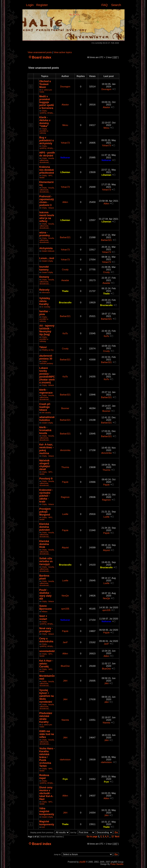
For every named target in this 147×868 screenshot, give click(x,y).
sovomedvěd (47, 651)
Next (117, 837)
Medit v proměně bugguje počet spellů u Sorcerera (47, 102)
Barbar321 (65, 237)
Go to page (92, 837)
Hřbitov (44, 612)
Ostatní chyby (47, 261)
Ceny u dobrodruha (46, 640)
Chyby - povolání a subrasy (44, 131)
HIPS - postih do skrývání (47, 154)
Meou (65, 125)
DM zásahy (46, 413)
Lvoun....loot (47, 258)
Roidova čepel (44, 777)
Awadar (65, 280)
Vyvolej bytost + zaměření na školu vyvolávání (46, 696)
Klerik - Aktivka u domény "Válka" (45, 122)
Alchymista (46, 248)
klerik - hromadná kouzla (45, 430)
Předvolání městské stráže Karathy (46, 718)
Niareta (65, 720)
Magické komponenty (47, 823)
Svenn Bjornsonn (46, 607)
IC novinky (46, 307)
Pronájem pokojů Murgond (45, 512)
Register (42, 5)
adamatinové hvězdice (47, 419)
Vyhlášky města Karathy (45, 301)
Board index (42, 57)
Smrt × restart (43, 618)
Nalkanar (65, 157)
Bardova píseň (44, 577)
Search (116, 5)
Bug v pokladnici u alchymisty (47, 140)
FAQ (105, 5)
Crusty (65, 269)
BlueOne (65, 666)
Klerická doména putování (44, 527)
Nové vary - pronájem (46, 630)
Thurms (65, 467)
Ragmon (65, 497)
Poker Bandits (117, 864)
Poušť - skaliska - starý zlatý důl (45, 594)
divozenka (65, 450)
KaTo (65, 333)
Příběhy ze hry (47, 350)
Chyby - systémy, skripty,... (47, 112)
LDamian (65, 172)
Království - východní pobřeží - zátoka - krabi (46, 496)
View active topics (63, 52)
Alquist (65, 547)
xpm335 (65, 609)
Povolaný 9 (46, 479)
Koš (43, 827)
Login (30, 5)
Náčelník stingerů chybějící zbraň (45, 465)
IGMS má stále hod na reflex (47, 734)
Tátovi (43, 347)
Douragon (65, 87)
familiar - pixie (44, 313)
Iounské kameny (44, 268)
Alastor (65, 105)
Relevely (44, 290)
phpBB (82, 862)
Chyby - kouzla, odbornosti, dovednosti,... (47, 160)
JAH (65, 681)
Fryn (65, 779)
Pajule (65, 482)
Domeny (44, 277)
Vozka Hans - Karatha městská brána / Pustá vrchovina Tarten (47, 757)
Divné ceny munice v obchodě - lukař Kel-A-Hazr (46, 793)
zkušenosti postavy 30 (46, 357)
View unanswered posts (40, 52)
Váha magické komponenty (47, 811)
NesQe (65, 596)
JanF (65, 642)
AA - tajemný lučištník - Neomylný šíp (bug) (47, 330)
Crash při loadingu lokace (45, 407)
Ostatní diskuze (48, 251)
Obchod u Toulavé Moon (45, 84)
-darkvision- (65, 759)
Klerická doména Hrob (44, 544)
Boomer (65, 408)
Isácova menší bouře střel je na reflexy (47, 217)
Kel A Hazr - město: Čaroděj (46, 664)
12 (113, 837)
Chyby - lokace (48, 208)
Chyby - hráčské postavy (46, 362)
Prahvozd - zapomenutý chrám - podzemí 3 (47, 201)
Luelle (65, 514)
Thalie (65, 291)
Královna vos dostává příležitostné (47, 170)
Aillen (65, 202)
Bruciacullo (65, 302)
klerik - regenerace (46, 391)
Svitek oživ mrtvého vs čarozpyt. (46, 561)
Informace (46, 293)
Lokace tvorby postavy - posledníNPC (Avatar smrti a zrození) (47, 375)
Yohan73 (65, 143)
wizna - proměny (45, 234)
